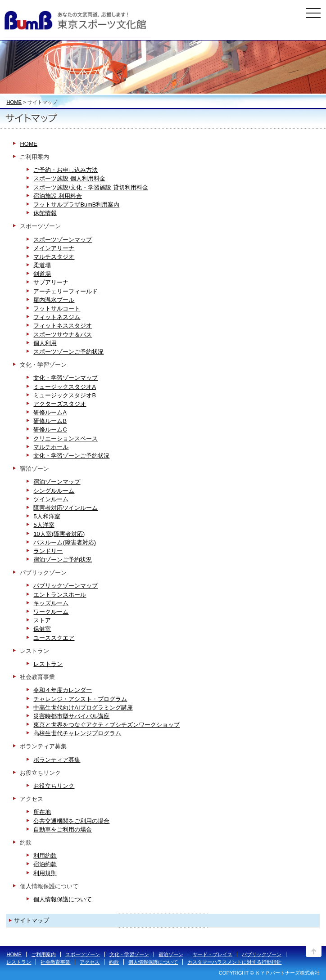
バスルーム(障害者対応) (65, 542)
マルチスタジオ (54, 257)
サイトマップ (32, 920)
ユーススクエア (54, 638)
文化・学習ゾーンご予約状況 (71, 456)
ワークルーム (51, 612)
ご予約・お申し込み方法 (66, 170)
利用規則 (45, 873)
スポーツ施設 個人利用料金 (69, 178)
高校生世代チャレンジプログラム (77, 733)
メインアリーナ (54, 248)
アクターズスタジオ (60, 404)
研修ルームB (50, 421)
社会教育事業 (55, 962)
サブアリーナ (51, 282)
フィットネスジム (57, 317)
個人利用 (45, 343)
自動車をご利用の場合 (63, 829)
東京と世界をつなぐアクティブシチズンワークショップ (106, 725)
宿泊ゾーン (171, 954)
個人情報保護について (63, 899)
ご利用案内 (43, 954)
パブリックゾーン (262, 954)
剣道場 (42, 274)
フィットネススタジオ (63, 326)
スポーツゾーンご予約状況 (68, 352)
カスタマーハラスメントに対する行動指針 (234, 962)
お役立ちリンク (54, 786)
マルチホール (51, 447)
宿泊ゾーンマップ (57, 482)
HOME (14, 102)
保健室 (42, 629)
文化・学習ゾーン (129, 954)
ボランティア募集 (57, 760)
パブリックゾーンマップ (66, 586)
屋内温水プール (54, 300)
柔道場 (42, 265)
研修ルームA (50, 412)
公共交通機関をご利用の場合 (71, 821)
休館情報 (45, 213)
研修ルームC (50, 429)
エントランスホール (60, 595)
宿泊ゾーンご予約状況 (63, 560)
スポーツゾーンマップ (63, 240)
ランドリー (48, 551)
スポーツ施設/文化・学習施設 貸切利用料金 (91, 187)
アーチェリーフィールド (66, 291)
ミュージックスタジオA (65, 387)
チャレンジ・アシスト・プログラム (80, 699)
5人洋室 (44, 525)
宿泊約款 (45, 864)
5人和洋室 (47, 516)
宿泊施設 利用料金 (58, 196)
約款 (114, 962)
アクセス (90, 962)
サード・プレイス (213, 954)
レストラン (48, 664)
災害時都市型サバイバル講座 (71, 716)
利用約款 (45, 856)
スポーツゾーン (83, 954)
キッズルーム (51, 603)
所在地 (42, 812)
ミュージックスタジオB (65, 395)
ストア (42, 620)
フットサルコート (57, 308)
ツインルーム (51, 499)
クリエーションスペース (66, 438)
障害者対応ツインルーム (66, 508)
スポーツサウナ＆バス (63, 335)
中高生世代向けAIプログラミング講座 (83, 708)
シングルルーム (54, 491)
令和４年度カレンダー (63, 690)
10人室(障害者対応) (59, 534)
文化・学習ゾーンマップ (66, 378)
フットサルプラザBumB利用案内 (76, 205)
